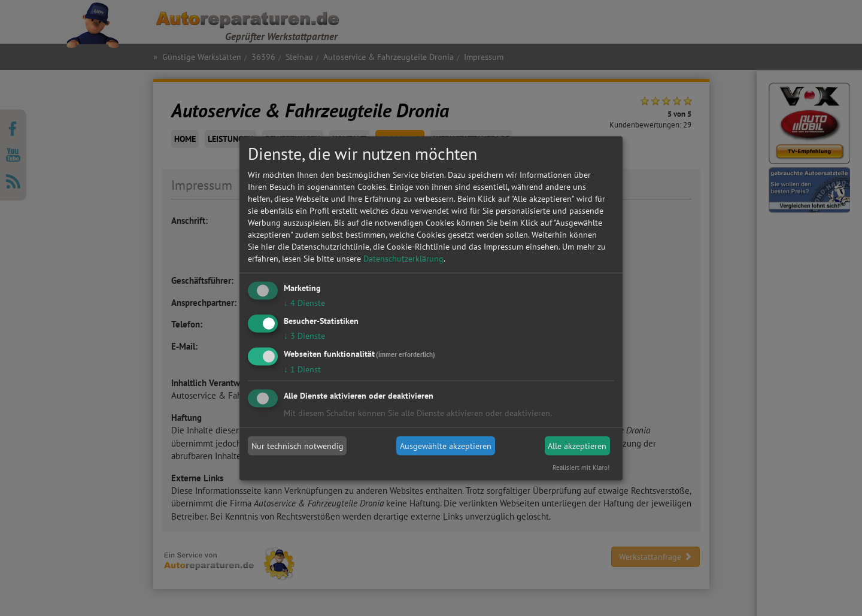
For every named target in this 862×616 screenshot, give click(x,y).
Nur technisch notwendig (298, 446)
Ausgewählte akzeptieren (446, 446)
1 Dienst (302, 369)
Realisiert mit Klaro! (581, 467)
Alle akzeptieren (577, 446)
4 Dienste (304, 303)
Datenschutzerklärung (403, 259)
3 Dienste (304, 335)
